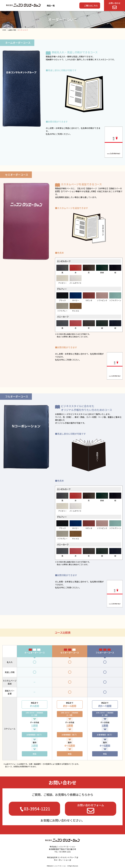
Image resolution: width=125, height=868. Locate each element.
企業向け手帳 (12, 30)
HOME (4, 30)
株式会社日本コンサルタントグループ (62, 857)
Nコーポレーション (62, 860)
